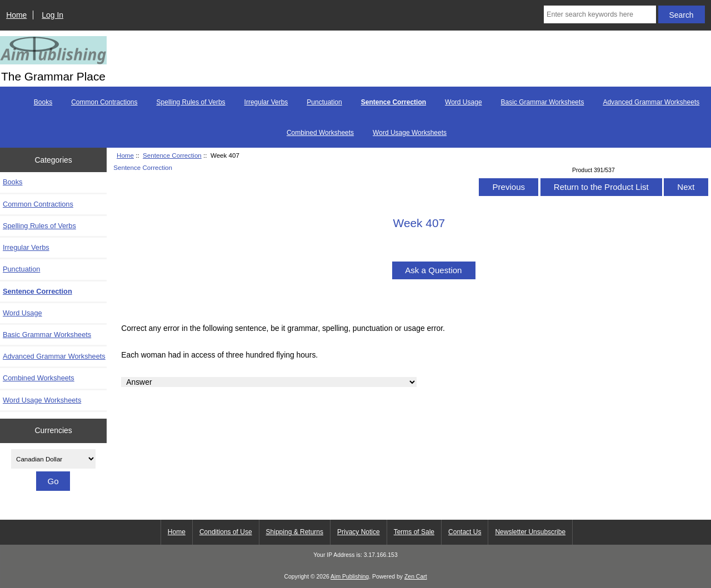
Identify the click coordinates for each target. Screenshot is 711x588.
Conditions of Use (226, 532)
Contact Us (465, 532)
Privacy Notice (359, 532)
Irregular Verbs (266, 102)
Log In (52, 15)
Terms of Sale (414, 532)
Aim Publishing (350, 577)
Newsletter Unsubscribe (530, 532)
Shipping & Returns (295, 532)
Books (43, 102)
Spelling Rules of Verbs (191, 102)
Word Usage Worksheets (410, 133)
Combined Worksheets (320, 133)
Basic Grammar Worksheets (543, 102)
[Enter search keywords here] (600, 14)
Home (16, 15)
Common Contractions (104, 102)
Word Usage (463, 102)
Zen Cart (416, 577)
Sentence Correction (172, 155)
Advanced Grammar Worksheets (651, 102)
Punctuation (324, 102)
